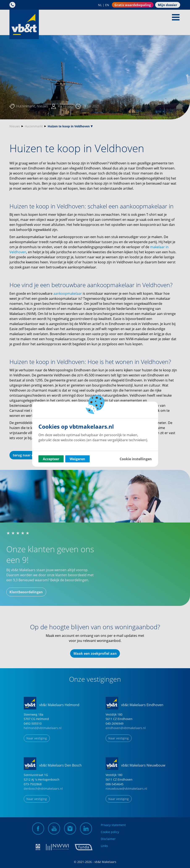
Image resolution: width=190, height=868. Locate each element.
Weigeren (77, 459)
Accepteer (51, 459)
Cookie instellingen (136, 459)
